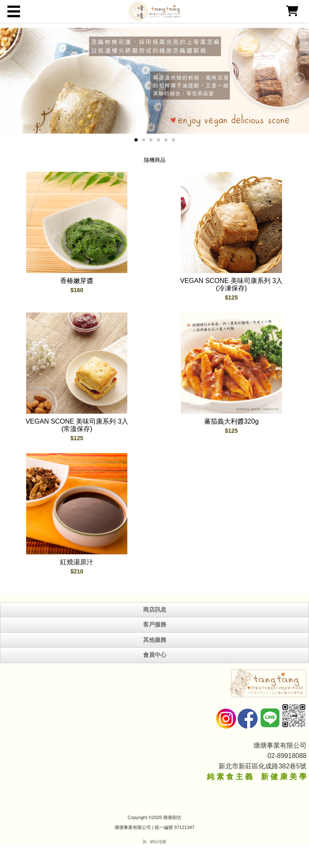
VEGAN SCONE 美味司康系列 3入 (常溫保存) (77, 425)
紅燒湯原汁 (77, 562)
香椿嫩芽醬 (77, 281)
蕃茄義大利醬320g (231, 421)
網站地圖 (158, 842)
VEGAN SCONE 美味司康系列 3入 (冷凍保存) (231, 284)
